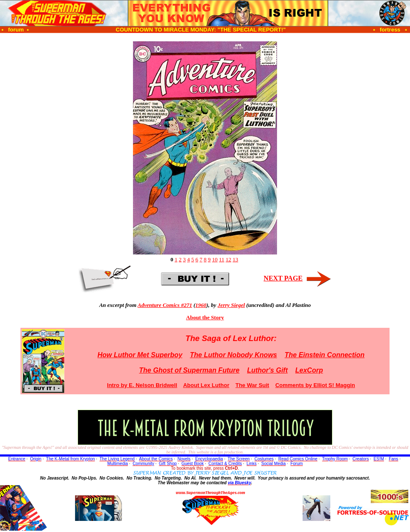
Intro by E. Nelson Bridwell (142, 385)
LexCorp (309, 370)
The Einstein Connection (325, 355)
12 (229, 259)
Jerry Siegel (231, 305)
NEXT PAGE (283, 278)
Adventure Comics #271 (165, 305)
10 (215, 259)
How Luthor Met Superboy (140, 355)
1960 (201, 305)
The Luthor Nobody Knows (234, 355)
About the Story (205, 317)
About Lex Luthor (206, 385)
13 (235, 259)
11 (222, 259)
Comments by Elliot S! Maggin (315, 385)
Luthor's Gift (267, 370)
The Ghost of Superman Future (189, 370)
